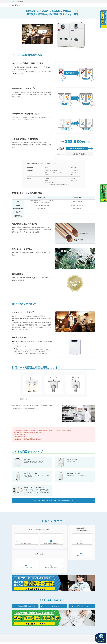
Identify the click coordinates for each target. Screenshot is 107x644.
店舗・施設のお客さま (27, 545)
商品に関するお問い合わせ (52, 569)
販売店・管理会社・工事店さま (52, 545)
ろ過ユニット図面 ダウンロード (26, 608)
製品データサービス (82, 608)
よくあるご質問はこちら (27, 569)
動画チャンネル (82, 557)
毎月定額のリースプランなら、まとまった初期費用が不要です (53, 503)
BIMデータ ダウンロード (54, 608)
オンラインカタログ (82, 545)
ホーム (13, 1)
